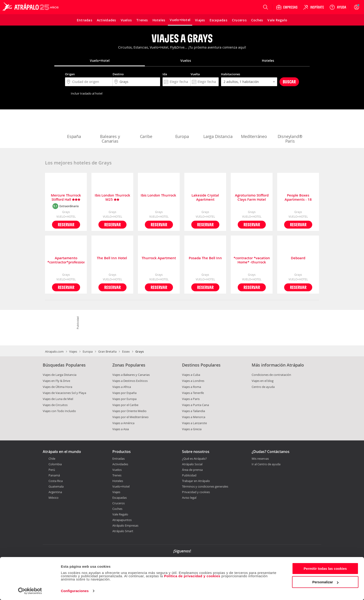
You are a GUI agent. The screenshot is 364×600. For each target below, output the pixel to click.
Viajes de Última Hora (57, 387)
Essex (126, 351)
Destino (118, 74)
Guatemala (56, 486)
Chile (52, 459)
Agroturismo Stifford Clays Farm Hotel (252, 197)
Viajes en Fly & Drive (56, 381)
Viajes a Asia (121, 429)
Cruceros (119, 503)
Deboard (298, 258)
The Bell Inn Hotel (112, 258)
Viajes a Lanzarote (194, 423)
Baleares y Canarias (110, 129)
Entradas (119, 459)
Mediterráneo (254, 127)
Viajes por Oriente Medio (129, 411)
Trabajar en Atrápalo (196, 481)
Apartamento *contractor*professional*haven (66, 260)
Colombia (55, 464)
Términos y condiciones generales (205, 486)
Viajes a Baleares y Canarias (131, 375)
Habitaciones (231, 74)
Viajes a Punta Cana (195, 405)
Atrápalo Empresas (125, 525)
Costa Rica (56, 481)
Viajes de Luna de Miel (58, 399)
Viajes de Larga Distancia (60, 375)
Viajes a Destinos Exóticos (130, 381)
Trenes (117, 475)
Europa (182, 127)
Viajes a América (123, 423)
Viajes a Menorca (194, 417)
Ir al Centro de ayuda (266, 464)
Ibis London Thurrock (159, 195)
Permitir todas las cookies (325, 569)
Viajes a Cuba (191, 375)
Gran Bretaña (107, 351)
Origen (70, 74)
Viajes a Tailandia (193, 411)
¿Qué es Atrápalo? (194, 459)
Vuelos (117, 470)
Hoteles (118, 481)
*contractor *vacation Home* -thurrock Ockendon (252, 260)
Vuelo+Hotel (121, 486)
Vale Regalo (120, 514)
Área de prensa (192, 470)
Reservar (66, 225)
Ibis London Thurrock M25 (112, 197)
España (74, 127)
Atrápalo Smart (123, 531)
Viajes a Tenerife (193, 393)
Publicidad (189, 475)
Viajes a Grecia (192, 429)
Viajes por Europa (124, 399)
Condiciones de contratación (271, 375)
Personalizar (325, 582)
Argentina (55, 492)
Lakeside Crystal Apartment (205, 197)
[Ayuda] (338, 7)
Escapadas (120, 498)
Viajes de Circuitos (55, 405)
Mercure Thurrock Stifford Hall (66, 197)
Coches (117, 509)
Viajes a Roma (192, 387)
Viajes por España (124, 393)
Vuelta (195, 74)
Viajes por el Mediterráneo (130, 417)
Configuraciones (75, 591)
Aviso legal (189, 498)
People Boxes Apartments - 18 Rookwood (298, 197)
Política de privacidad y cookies (192, 576)
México (54, 498)
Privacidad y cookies (196, 492)
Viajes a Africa (122, 387)
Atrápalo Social (192, 464)
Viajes (73, 351)
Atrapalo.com (54, 351)
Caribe (146, 127)
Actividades (120, 464)
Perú (52, 470)
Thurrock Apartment (159, 258)
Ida (165, 74)
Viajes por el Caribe (125, 405)
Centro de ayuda (263, 387)
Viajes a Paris (191, 399)
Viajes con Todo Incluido (59, 411)
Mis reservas (260, 459)
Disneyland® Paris (290, 129)
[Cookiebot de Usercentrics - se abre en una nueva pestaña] (30, 591)
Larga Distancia (218, 127)
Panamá (54, 475)
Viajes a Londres (193, 381)
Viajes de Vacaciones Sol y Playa (64, 393)
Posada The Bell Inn (205, 258)
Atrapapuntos (122, 520)
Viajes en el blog (263, 381)
